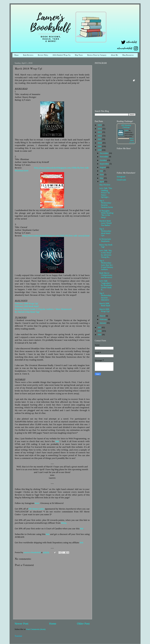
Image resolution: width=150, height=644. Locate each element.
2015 (100, 335)
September (105, 164)
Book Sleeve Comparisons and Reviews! (106, 275)
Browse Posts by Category (97, 55)
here (37, 503)
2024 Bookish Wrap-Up (62, 55)
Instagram (121, 177)
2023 (100, 132)
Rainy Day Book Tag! (106, 246)
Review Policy (43, 55)
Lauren (127, 130)
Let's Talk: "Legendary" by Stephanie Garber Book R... (106, 285)
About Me (114, 55)
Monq (64, 523)
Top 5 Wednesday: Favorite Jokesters (105, 297)
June (102, 174)
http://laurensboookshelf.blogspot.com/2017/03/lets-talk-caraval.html (56, 236)
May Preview (105, 185)
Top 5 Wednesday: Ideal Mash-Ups (105, 232)
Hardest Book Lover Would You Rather (105, 223)
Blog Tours (79, 55)
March (103, 316)
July (102, 171)
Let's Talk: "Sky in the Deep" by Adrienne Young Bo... (106, 254)
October (103, 160)
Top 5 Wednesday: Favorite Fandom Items (106, 204)
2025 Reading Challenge (126, 126)
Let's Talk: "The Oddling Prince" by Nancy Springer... (106, 193)
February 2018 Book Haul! (27, 306)
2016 (100, 331)
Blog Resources (128, 55)
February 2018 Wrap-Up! (26, 303)
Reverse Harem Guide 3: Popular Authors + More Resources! (43, 309)
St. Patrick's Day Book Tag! (27, 312)
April (102, 182)
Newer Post (22, 624)
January (103, 323)
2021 (100, 139)
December (104, 153)
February (104, 319)
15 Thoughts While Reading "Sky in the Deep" (106, 214)
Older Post (83, 624)
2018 (100, 150)
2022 (100, 136)
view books (132, 143)
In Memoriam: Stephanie (105, 240)
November (104, 157)
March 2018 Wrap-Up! (104, 310)
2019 (100, 146)
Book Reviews (28, 55)
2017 (100, 327)
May (102, 178)
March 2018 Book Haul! (105, 304)
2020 (100, 143)
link (57, 441)
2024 (100, 129)
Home (16, 55)
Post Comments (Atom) (36, 629)
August (103, 167)
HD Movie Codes (37, 509)
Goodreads (121, 180)
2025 (100, 125)
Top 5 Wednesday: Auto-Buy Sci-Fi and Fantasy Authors (106, 265)
